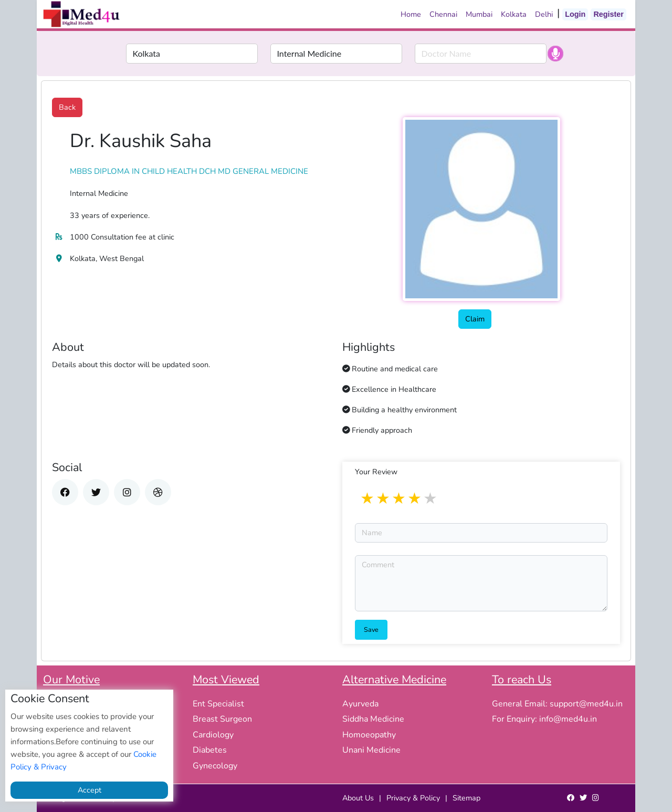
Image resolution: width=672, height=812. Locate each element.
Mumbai (479, 14)
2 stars (384, 499)
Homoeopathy (369, 735)
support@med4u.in (586, 704)
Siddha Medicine (373, 719)
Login (575, 14)
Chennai (443, 14)
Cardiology (213, 735)
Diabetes (210, 750)
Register (608, 14)
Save (371, 629)
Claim (475, 319)
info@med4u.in (568, 719)
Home (411, 14)
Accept (90, 790)
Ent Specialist (218, 704)
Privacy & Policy (413, 798)
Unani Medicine (371, 750)
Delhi (544, 14)
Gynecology (215, 766)
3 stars (400, 499)
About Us (358, 798)
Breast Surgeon (222, 719)
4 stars (415, 499)
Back (67, 107)
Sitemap (466, 798)
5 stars (431, 499)
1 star (368, 499)
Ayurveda (360, 704)
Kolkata (514, 14)
